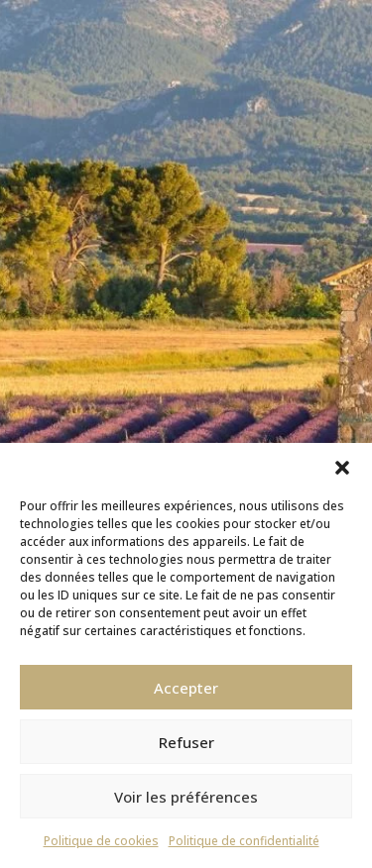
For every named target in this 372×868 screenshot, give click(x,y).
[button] (342, 468)
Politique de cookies (101, 841)
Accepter (186, 688)
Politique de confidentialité (244, 841)
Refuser (186, 742)
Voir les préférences (186, 797)
